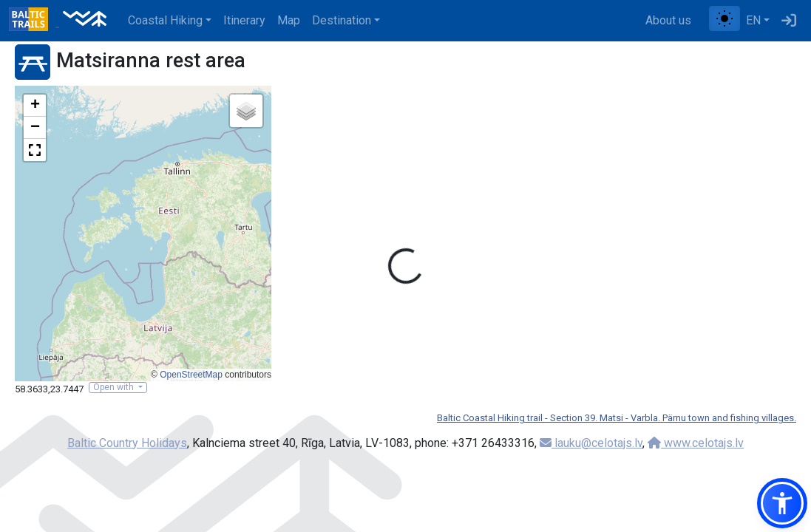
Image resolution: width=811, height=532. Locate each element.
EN (753, 20)
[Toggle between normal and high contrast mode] (725, 18)
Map (289, 20)
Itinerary (244, 20)
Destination (342, 20)
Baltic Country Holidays (127, 443)
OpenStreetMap (191, 375)
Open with (115, 387)
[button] (35, 106)
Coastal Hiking (165, 20)
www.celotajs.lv (696, 443)
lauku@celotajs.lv (591, 443)
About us (668, 20)
